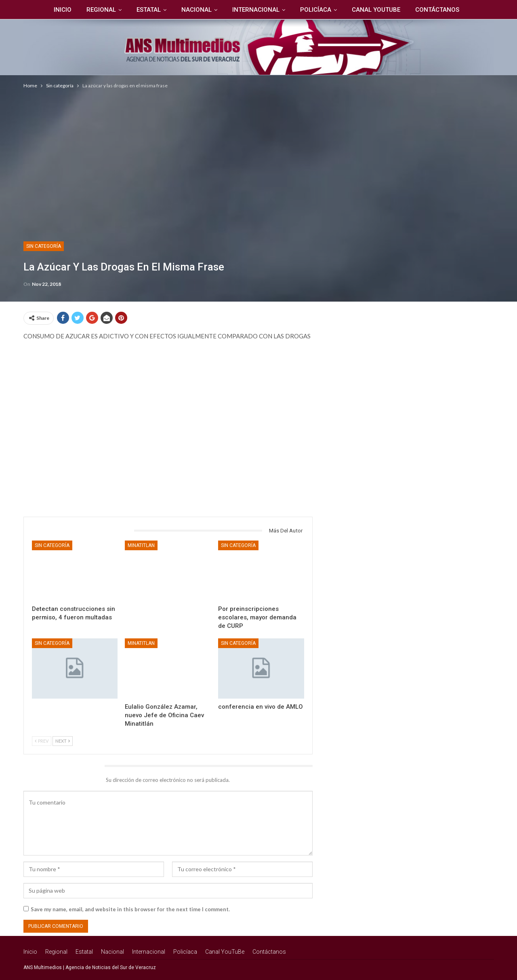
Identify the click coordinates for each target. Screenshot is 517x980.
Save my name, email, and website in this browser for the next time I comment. (130, 909)
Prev (42, 741)
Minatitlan (141, 545)
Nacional (197, 10)
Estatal (149, 10)
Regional (101, 10)
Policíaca (316, 10)
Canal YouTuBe (376, 10)
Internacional (256, 10)
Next (63, 741)
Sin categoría (44, 246)
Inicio (63, 10)
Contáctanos (437, 10)
